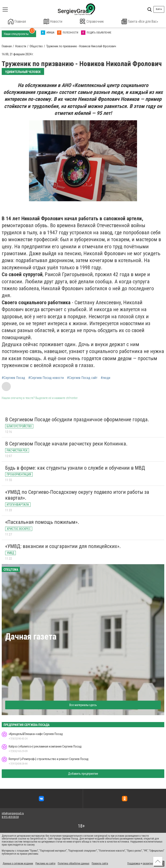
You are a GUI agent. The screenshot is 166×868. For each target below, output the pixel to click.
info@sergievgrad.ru (13, 813)
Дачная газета (31, 636)
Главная (17, 21)
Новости (53, 21)
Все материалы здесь (83, 705)
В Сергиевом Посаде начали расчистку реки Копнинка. (66, 443)
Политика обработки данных (73, 863)
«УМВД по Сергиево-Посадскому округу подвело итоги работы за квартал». (77, 495)
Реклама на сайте (45, 863)
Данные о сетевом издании (18, 863)
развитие (148, 863)
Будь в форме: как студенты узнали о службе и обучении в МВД (75, 467)
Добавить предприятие (83, 773)
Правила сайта (100, 863)
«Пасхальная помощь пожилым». (42, 522)
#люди (105, 377)
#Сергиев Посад (13, 377)
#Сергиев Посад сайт (82, 377)
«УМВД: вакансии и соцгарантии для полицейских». (63, 546)
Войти (159, 9)
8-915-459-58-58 (10, 817)
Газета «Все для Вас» (140, 21)
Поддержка (134, 863)
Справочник (92, 21)
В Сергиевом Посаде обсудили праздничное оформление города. (77, 419)
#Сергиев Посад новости (46, 377)
